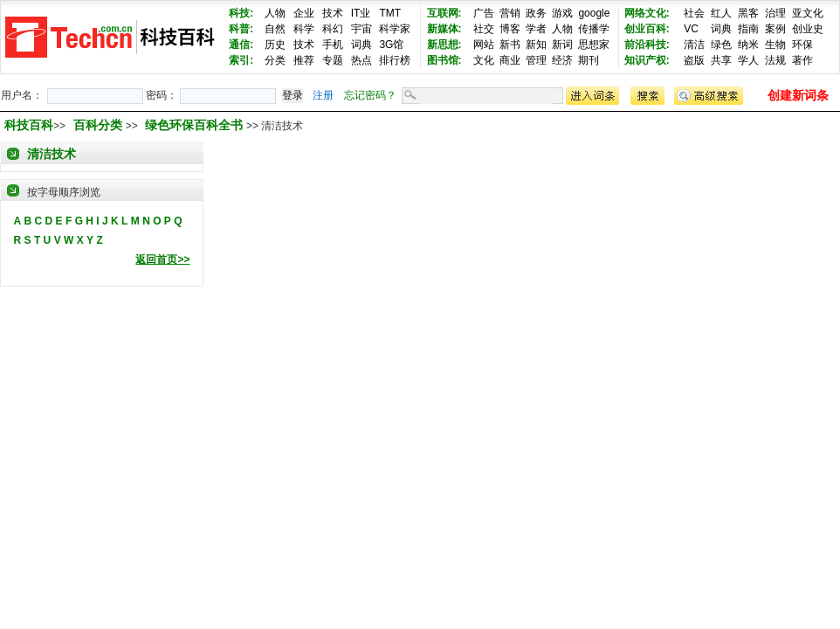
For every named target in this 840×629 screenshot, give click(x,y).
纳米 (748, 45)
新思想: (444, 45)
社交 (484, 29)
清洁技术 (52, 154)
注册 (323, 95)
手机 (333, 45)
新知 (536, 45)
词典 (361, 45)
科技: (241, 13)
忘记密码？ (370, 95)
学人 (748, 60)
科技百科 (29, 125)
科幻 (333, 29)
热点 (361, 60)
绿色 (721, 45)
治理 (775, 13)
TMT (390, 13)
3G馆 (391, 45)
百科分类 (98, 125)
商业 (510, 60)
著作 (802, 60)
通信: (241, 45)
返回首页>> (162, 259)
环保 (802, 45)
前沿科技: (647, 45)
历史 (275, 45)
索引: (241, 60)
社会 (694, 13)
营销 (510, 13)
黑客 (748, 13)
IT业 (361, 13)
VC (691, 29)
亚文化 (808, 13)
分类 (275, 60)
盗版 (694, 60)
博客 (510, 29)
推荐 (304, 60)
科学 (304, 29)
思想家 (594, 45)
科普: (241, 29)
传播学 (594, 29)
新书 (510, 45)
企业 (304, 13)
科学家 (395, 29)
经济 (562, 60)
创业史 (808, 29)
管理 (536, 60)
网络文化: (647, 13)
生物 (775, 45)
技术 (333, 13)
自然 (275, 29)
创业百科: (647, 29)
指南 (748, 29)
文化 (484, 60)
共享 (721, 60)
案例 (775, 29)
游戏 (562, 13)
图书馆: (444, 60)
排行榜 (395, 60)
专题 (333, 60)
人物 (275, 13)
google (594, 13)
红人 (721, 13)
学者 (536, 29)
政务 (536, 13)
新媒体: (444, 29)
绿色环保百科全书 (196, 125)
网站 (484, 45)
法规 (775, 60)
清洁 (694, 45)
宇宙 (361, 29)
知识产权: (647, 60)
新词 (562, 45)
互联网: (444, 13)
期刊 (589, 60)
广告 (484, 13)
